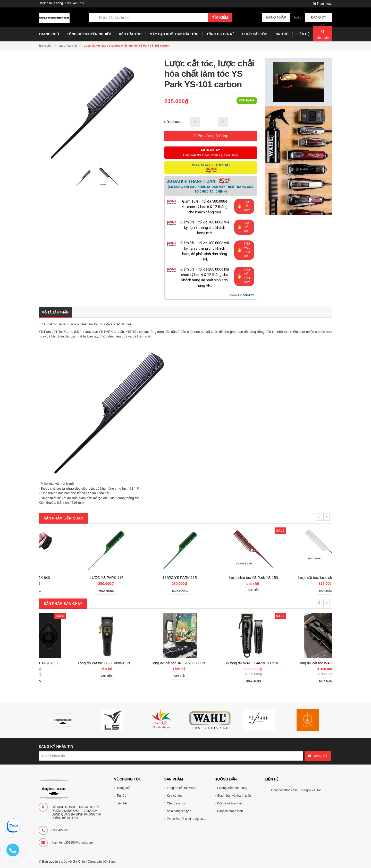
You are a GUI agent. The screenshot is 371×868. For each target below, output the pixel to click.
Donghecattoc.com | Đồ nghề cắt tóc (296, 790)
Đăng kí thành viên (230, 811)
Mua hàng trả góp (179, 811)
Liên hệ (122, 803)
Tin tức (121, 796)
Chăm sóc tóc (176, 803)
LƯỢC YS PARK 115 (222, 578)
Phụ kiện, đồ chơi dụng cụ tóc (187, 819)
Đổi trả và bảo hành (231, 803)
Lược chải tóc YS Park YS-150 (296, 578)
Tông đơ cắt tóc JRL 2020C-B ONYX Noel (227, 663)
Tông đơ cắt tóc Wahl (182, 788)
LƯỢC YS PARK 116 (149, 578)
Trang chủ (124, 788)
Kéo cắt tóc (175, 796)
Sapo (112, 862)
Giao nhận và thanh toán (234, 796)
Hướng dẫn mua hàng (232, 788)
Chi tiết (296, 590)
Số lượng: (173, 122)
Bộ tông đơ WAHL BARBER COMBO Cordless (304, 663)
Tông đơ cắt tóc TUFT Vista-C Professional (154, 663)
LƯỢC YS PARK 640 (75, 578)
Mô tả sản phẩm (55, 313)
